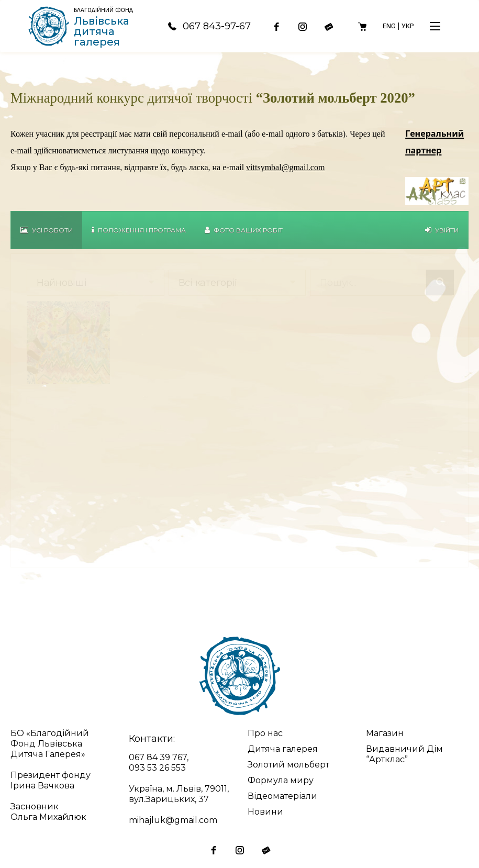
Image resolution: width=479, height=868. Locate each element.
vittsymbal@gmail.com (285, 167)
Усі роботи (47, 230)
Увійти (442, 230)
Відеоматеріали (282, 796)
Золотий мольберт (288, 765)
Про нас (265, 733)
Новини (265, 812)
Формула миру (281, 780)
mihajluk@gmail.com (173, 820)
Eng (389, 26)
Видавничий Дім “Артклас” (404, 754)
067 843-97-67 (209, 26)
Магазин (385, 733)
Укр (408, 26)
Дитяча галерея (283, 749)
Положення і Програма (139, 230)
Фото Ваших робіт (244, 230)
